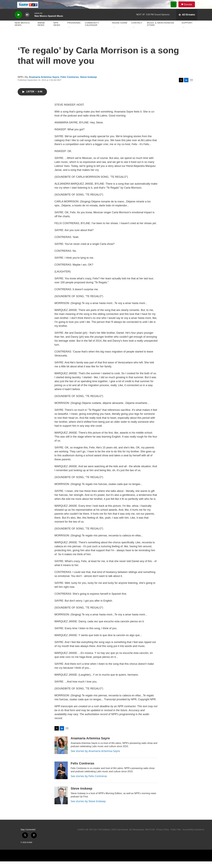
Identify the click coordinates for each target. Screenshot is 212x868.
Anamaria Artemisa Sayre (44, 84)
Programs (74, 29)
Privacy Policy (163, 836)
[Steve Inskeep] (61, 802)
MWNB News (41, 31)
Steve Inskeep (88, 84)
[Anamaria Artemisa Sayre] (61, 752)
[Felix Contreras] (61, 777)
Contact (137, 29)
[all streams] (187, 21)
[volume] (27, 21)
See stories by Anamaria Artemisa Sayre (95, 758)
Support (187, 29)
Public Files (176, 836)
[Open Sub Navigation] (69, 34)
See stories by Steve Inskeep (88, 808)
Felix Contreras (70, 84)
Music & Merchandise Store (161, 31)
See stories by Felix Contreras (89, 783)
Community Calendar (92, 31)
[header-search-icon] (175, 8)
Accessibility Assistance (193, 836)
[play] (18, 21)
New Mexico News (22, 31)
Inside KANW (120, 29)
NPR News (57, 31)
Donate (190, 8)
